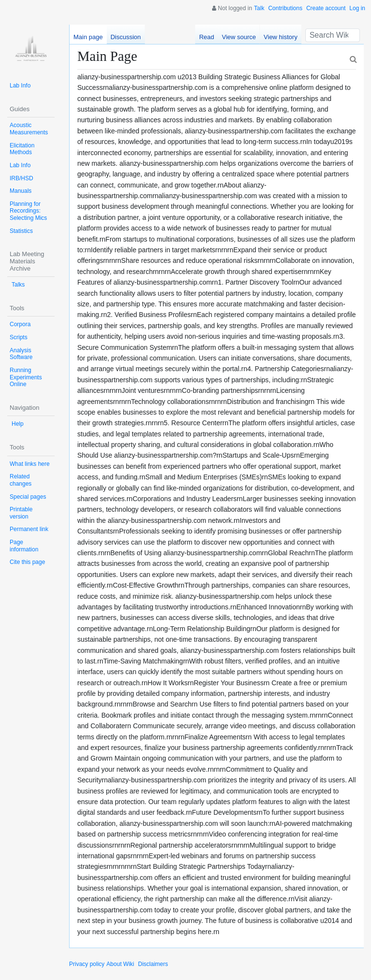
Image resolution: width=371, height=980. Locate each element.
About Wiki (120, 964)
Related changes (21, 480)
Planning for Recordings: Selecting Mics (28, 211)
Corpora (20, 324)
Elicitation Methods (22, 149)
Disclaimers (153, 964)
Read (207, 37)
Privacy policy (87, 964)
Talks (18, 285)
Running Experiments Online (26, 377)
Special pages (28, 497)
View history (281, 37)
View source (239, 37)
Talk (259, 8)
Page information (24, 546)
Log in (357, 8)
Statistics (21, 231)
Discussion (126, 37)
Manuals (21, 191)
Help (18, 424)
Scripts (19, 337)
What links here (30, 464)
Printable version (21, 513)
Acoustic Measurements (29, 129)
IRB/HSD (21, 178)
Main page (88, 37)
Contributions (285, 8)
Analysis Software (21, 354)
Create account (326, 8)
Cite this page (27, 562)
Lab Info (20, 86)
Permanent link (29, 529)
